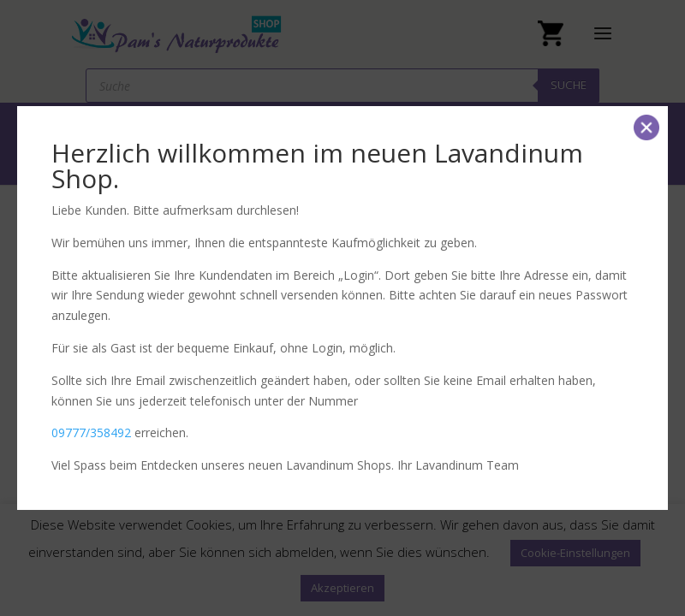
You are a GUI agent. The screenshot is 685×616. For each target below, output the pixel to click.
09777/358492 (91, 432)
